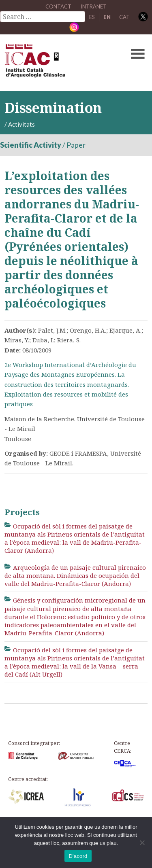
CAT (124, 17)
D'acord (78, 856)
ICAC (61, 63)
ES (92, 17)
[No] (142, 843)
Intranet (94, 6)
